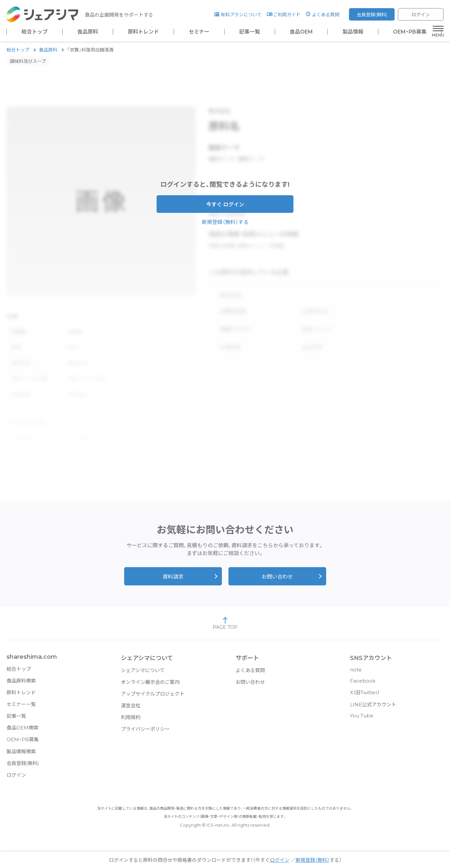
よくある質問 (326, 15)
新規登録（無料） (312, 860)
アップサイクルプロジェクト (153, 697)
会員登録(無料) (372, 15)
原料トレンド (143, 32)
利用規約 (131, 721)
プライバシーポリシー (145, 732)
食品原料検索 (21, 684)
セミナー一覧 (21, 707)
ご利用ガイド (287, 15)
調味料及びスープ (28, 65)
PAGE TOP (225, 626)
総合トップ (35, 32)
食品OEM (301, 32)
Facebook (363, 684)
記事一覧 (250, 32)
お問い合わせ (277, 580)
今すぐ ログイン (225, 208)
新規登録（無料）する (225, 225)
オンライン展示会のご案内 (150, 685)
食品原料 (88, 32)
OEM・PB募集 (410, 32)
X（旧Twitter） (365, 696)
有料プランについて (241, 15)
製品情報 (353, 32)
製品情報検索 (21, 755)
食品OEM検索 (22, 731)
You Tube (362, 719)
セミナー (199, 32)
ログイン (421, 15)
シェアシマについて (143, 674)
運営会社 (131, 709)
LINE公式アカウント (373, 708)
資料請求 (173, 580)
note (356, 673)
